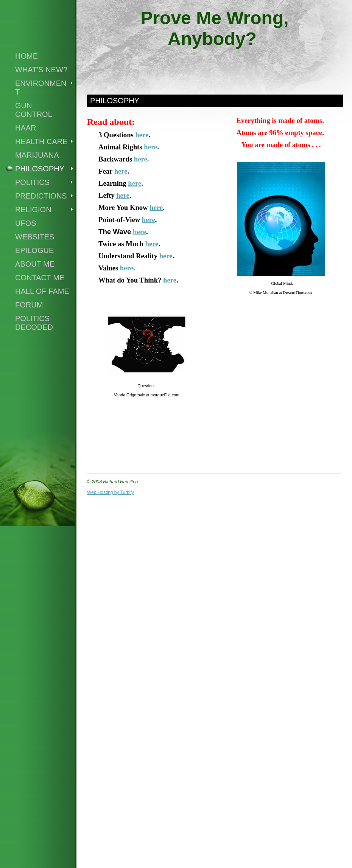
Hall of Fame (42, 291)
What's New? (41, 70)
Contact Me (40, 278)
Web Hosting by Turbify (111, 492)
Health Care (41, 141)
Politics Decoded (34, 323)
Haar (26, 128)
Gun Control (34, 110)
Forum (29, 305)
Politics (32, 182)
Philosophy (40, 169)
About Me (35, 264)
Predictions (41, 196)
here (142, 135)
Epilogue (34, 250)
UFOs (26, 223)
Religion (33, 210)
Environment (41, 88)
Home (26, 56)
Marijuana (37, 155)
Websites (35, 237)
